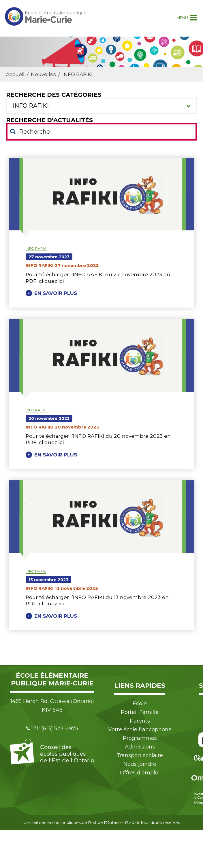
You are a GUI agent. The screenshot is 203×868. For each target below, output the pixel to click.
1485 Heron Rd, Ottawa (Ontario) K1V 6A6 (52, 706)
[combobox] (101, 106)
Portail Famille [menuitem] (140, 712)
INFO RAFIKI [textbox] (31, 106)
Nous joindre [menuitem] (140, 764)
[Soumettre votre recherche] (13, 131)
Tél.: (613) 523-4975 (52, 729)
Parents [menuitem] (140, 721)
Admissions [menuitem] (140, 747)
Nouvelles (43, 74)
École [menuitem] (140, 704)
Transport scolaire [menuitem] (140, 755)
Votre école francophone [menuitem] (140, 729)
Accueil (15, 74)
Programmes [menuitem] (140, 738)
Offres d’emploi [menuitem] (140, 773)
